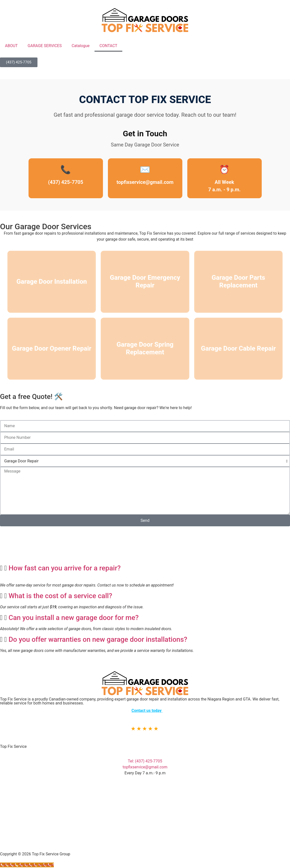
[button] (145, 568)
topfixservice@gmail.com (145, 182)
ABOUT (11, 46)
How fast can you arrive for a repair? (64, 568)
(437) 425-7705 (66, 182)
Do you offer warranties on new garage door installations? (98, 639)
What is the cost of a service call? (60, 596)
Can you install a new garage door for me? (73, 618)
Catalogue (81, 46)
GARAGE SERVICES (45, 46)
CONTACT (108, 46)
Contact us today (147, 711)
